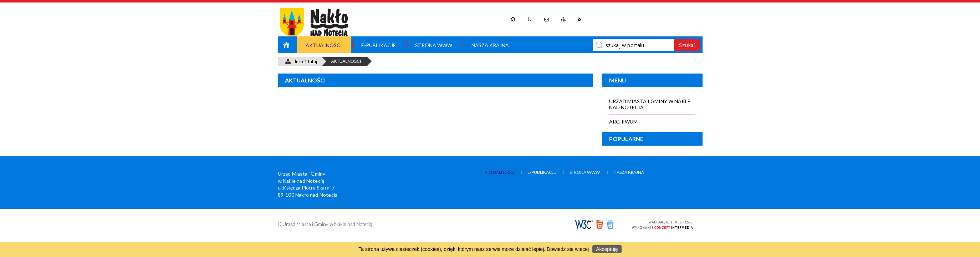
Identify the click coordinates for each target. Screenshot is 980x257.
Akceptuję (607, 249)
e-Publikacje (379, 45)
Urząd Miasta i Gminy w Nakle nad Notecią (650, 104)
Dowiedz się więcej (568, 249)
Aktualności (324, 45)
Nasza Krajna (490, 45)
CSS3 (610, 225)
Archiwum (623, 122)
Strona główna (287, 45)
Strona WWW (434, 45)
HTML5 (599, 225)
